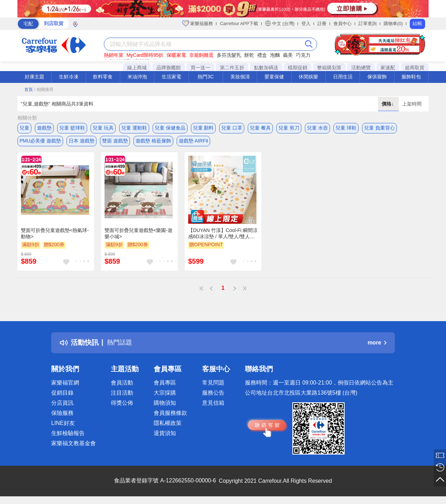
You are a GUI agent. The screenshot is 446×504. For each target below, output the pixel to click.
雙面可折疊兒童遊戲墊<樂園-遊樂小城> (139, 235)
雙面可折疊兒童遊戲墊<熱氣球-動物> (55, 235)
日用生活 (343, 77)
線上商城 (137, 68)
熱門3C (206, 77)
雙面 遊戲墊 (115, 142)
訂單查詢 (368, 24)
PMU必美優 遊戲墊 (40, 142)
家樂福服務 (198, 23)
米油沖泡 (137, 77)
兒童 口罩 (232, 128)
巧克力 (303, 55)
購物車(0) (393, 24)
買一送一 (200, 68)
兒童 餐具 (260, 128)
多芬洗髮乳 (229, 55)
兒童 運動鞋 (134, 128)
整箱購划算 (329, 68)
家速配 (388, 68)
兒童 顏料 (203, 128)
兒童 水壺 (317, 128)
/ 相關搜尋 (44, 90)
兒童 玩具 (103, 128)
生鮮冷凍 (69, 77)
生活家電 (171, 77)
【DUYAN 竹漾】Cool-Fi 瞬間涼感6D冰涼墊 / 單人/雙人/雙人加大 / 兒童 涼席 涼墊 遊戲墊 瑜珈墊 (223, 236)
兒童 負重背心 (379, 128)
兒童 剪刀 (289, 128)
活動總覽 (361, 68)
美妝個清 (240, 77)
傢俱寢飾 (377, 77)
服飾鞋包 (411, 77)
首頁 (29, 90)
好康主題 (34, 77)
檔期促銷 (298, 68)
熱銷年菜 (114, 55)
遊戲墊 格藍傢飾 (153, 142)
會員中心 (343, 24)
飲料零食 (103, 77)
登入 (306, 24)
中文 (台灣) (280, 23)
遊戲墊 (44, 128)
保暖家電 (176, 55)
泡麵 (275, 55)
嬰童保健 (274, 77)
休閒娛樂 (308, 77)
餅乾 (249, 55)
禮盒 (262, 55)
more (377, 345)
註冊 (322, 24)
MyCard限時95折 (145, 55)
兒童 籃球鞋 (72, 128)
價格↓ (388, 104)
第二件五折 (232, 68)
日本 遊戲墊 (82, 142)
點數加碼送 (266, 68)
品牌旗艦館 (169, 68)
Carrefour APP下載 (239, 24)
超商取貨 (415, 68)
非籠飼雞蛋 (201, 55)
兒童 (24, 128)
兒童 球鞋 (346, 128)
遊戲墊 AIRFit (194, 142)
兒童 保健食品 (170, 128)
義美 (288, 55)
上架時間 (412, 104)
